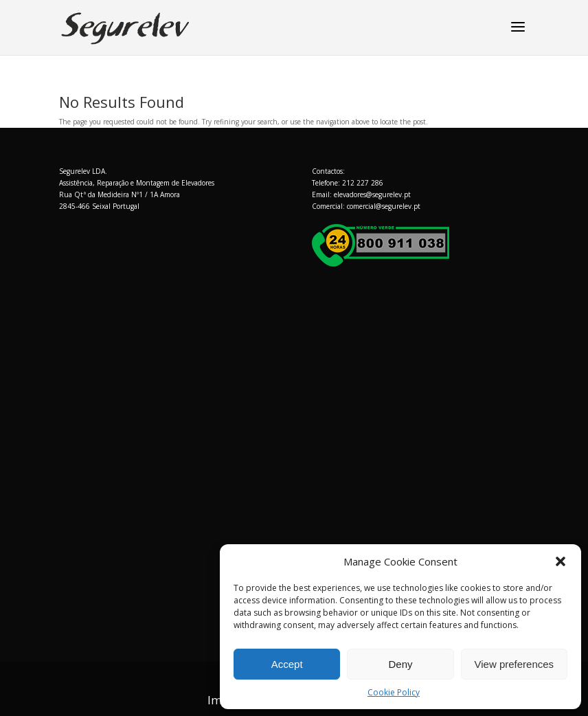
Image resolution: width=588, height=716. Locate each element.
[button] (561, 561)
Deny (400, 664)
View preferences (514, 664)
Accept (287, 664)
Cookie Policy (394, 692)
